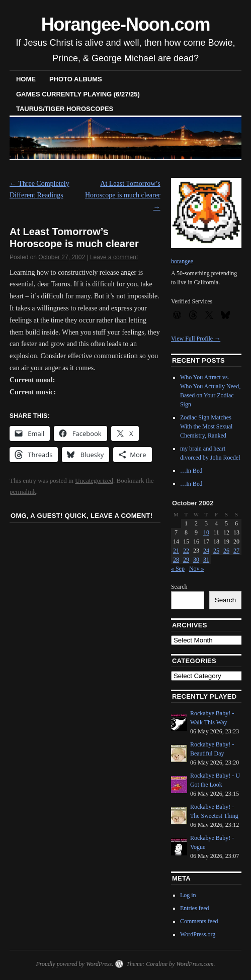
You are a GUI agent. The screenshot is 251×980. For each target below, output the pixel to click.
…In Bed (191, 471)
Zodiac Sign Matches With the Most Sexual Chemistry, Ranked (206, 426)
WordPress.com (195, 964)
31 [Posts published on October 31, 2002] (206, 560)
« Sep (178, 569)
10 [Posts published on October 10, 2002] (206, 532)
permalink (23, 492)
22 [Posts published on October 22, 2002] (186, 551)
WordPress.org (198, 934)
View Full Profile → (196, 339)
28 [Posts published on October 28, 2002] (176, 560)
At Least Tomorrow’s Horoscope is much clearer (123, 196)
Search (179, 587)
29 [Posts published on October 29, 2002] (186, 560)
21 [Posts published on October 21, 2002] (176, 551)
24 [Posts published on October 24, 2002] (206, 551)
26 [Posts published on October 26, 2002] (226, 551)
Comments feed (199, 921)
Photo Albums (76, 79)
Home (26, 79)
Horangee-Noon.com (126, 24)
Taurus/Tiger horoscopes (65, 109)
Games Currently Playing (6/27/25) (78, 94)
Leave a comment (114, 257)
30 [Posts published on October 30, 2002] (196, 560)
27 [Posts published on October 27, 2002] (236, 551)
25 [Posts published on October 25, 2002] (216, 551)
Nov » (197, 569)
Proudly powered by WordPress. (74, 964)
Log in (188, 895)
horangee (182, 261)
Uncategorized (94, 480)
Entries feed (195, 908)
